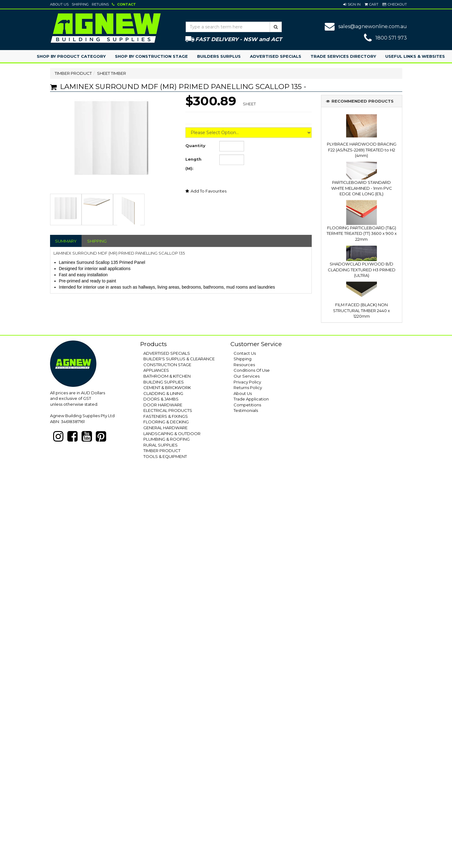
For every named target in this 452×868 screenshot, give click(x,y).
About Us (59, 4)
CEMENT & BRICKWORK (167, 387)
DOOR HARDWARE (163, 405)
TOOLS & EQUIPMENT (165, 456)
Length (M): (193, 164)
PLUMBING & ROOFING (167, 439)
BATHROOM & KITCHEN (167, 376)
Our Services (247, 376)
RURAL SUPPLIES (161, 445)
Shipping (80, 4)
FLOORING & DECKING (166, 422)
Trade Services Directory (343, 56)
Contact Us (245, 353)
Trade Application (251, 399)
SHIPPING (97, 241)
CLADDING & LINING (163, 393)
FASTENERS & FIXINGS (166, 416)
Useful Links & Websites (415, 56)
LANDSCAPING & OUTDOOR (172, 434)
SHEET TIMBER (112, 73)
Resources (244, 365)
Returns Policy (248, 387)
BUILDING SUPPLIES (164, 382)
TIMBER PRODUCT (73, 73)
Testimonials (246, 410)
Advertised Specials (276, 56)
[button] (352, 4)
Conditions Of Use (252, 370)
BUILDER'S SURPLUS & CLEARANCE (179, 359)
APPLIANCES (156, 370)
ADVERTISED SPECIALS (167, 353)
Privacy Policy (247, 382)
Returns (100, 4)
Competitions (247, 405)
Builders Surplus (219, 56)
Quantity (195, 146)
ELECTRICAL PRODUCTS (168, 410)
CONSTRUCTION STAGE (167, 365)
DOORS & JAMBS (161, 399)
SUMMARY (66, 241)
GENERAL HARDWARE (165, 428)
